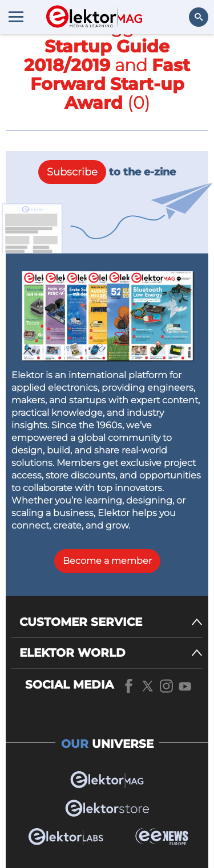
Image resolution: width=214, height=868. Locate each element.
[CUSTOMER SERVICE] (111, 622)
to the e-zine (107, 172)
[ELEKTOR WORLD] (111, 653)
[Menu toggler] (16, 17)
